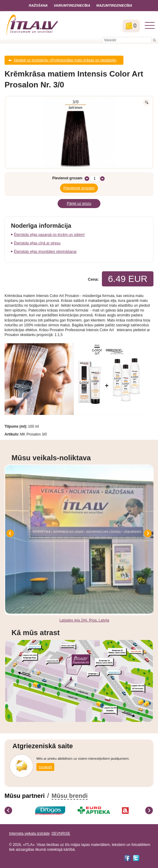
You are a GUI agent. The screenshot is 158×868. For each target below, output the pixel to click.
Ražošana (38, 5)
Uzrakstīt (45, 767)
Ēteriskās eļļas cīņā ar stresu (37, 243)
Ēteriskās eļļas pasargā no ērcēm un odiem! (49, 235)
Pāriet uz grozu (79, 204)
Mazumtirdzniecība (114, 5)
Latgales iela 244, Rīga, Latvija (84, 620)
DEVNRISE (61, 834)
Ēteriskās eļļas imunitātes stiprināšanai (45, 252)
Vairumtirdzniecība (72, 5)
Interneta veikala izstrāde (29, 834)
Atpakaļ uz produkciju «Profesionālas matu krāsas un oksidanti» (65, 60)
